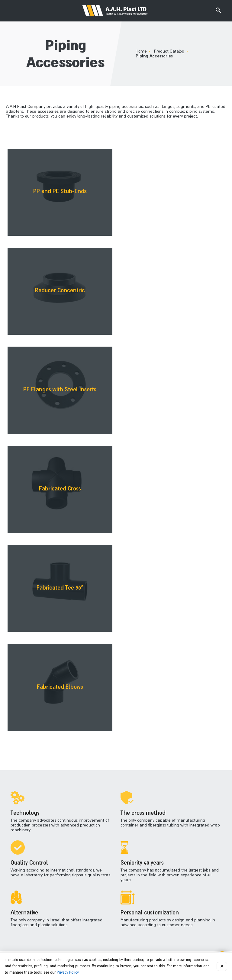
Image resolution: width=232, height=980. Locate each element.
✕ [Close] (222, 966)
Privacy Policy (68, 972)
